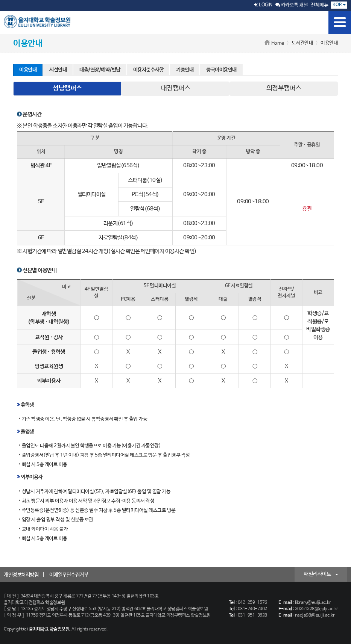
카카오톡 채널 (292, 5)
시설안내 (58, 70)
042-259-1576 (252, 603)
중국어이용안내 (221, 70)
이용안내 (28, 70)
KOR (339, 5)
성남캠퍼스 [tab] (67, 88)
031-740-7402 (252, 609)
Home (278, 43)
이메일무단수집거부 (69, 575)
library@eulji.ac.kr (313, 603)
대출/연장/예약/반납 (100, 70)
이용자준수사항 (148, 70)
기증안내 (185, 70)
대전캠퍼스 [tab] (176, 88)
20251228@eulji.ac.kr (317, 609)
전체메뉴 (319, 5)
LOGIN (263, 5)
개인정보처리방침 (21, 575)
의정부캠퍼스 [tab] (284, 88)
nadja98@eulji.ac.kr (315, 615)
